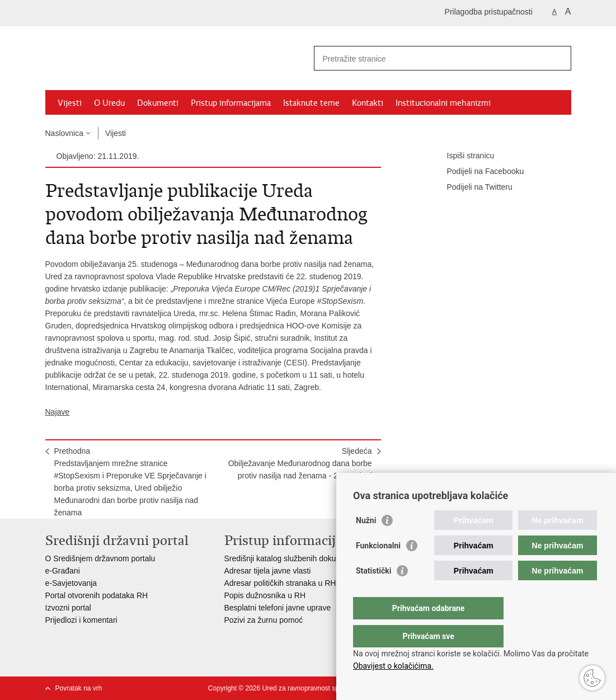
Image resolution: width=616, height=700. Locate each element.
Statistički (373, 593)
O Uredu (109, 103)
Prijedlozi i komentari (81, 620)
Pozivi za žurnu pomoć (264, 620)
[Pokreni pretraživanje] (558, 58)
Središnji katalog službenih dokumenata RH (300, 558)
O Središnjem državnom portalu (100, 558)
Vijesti (70, 103)
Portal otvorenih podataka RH (98, 595)
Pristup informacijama (231, 103)
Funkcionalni (378, 568)
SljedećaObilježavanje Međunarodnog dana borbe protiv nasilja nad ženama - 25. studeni (300, 463)
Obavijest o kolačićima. (393, 666)
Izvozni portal (68, 608)
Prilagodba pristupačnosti (489, 12)
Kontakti (368, 103)
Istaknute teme (311, 103)
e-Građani (63, 571)
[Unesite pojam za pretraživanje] (431, 58)
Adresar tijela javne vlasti (268, 571)
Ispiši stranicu (463, 156)
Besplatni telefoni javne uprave (278, 608)
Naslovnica (64, 133)
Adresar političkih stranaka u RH (280, 583)
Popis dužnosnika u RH (265, 595)
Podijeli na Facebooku (478, 172)
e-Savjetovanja (71, 583)
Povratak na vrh (79, 688)
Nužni (366, 543)
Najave (58, 412)
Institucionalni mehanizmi (443, 103)
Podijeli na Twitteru (472, 187)
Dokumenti (158, 103)
